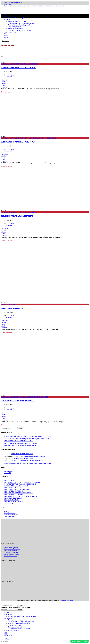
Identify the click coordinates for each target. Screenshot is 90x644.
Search (20, 428)
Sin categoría (9, 503)
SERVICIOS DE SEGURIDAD (29, 64)
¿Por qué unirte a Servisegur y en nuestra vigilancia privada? (27, 439)
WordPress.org (9, 516)
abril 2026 (8, 473)
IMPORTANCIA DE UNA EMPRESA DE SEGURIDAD (21, 443)
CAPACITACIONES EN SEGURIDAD (16, 486)
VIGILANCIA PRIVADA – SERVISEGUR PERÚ (18, 68)
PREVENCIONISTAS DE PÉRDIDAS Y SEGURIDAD (20, 446)
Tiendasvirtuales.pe (67, 601)
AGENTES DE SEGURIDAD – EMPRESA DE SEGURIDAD (29, 461)
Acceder (7, 511)
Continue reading (6, 92)
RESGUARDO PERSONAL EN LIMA (22, 454)
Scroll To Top (5, 639)
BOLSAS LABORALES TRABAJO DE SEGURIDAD (20, 484)
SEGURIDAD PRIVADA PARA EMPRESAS (17, 216)
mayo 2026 (8, 471)
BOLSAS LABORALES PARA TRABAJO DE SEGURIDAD (22, 482)
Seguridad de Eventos (11, 552)
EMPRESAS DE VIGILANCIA (12, 308)
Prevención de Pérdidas (12, 554)
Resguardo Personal (11, 550)
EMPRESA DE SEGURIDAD (13, 487)
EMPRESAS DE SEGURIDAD (10, 64)
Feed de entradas (10, 513)
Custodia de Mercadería (12, 549)
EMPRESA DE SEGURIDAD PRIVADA (17, 489)
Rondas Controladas (11, 556)
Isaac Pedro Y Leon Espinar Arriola (15, 463)
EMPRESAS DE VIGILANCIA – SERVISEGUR (18, 142)
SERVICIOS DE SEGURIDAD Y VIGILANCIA (18, 401)
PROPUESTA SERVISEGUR (28, 138)
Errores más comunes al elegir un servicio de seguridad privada (28, 436)
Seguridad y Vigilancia (11, 547)
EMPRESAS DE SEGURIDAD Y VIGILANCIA (34, 397)
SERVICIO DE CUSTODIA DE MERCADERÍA (18, 441)
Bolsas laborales (10, 480)
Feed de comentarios (11, 514)
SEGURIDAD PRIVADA (12, 500)
